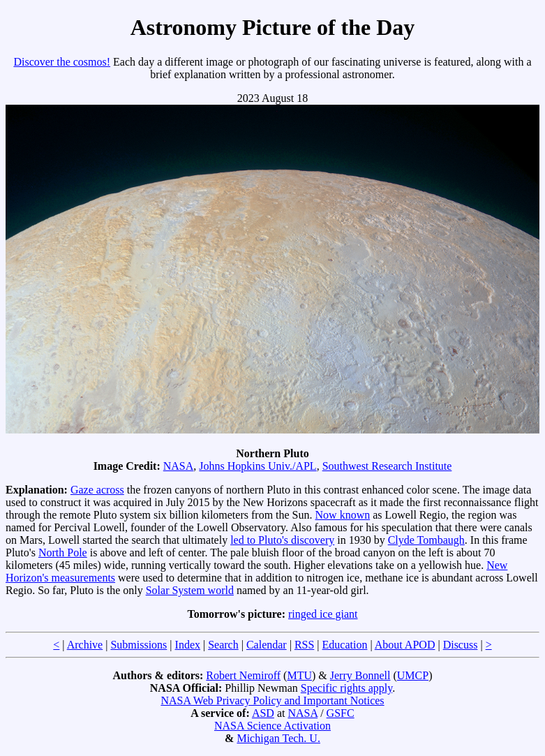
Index (188, 645)
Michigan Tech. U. (278, 738)
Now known (343, 515)
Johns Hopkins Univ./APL (257, 466)
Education (345, 645)
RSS (304, 645)
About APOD (405, 645)
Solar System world (190, 590)
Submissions (139, 645)
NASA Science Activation (272, 726)
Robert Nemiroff (243, 675)
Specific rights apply (346, 688)
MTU (299, 675)
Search (223, 645)
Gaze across (97, 490)
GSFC (341, 713)
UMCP (413, 675)
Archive (85, 645)
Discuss (461, 645)
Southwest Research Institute (387, 466)
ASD (263, 713)
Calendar (267, 645)
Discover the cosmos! (62, 62)
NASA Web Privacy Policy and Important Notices (272, 701)
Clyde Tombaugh (426, 540)
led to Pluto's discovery (282, 540)
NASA (179, 466)
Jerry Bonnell (360, 675)
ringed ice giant (323, 614)
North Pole (63, 553)
